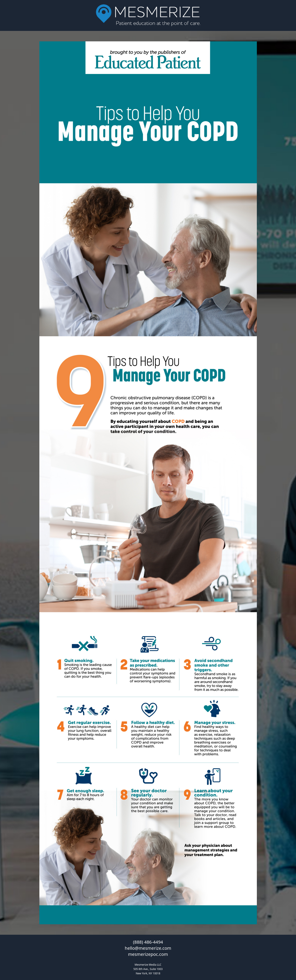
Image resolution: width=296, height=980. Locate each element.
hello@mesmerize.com (148, 948)
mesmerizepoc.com (148, 954)
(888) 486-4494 (148, 942)
